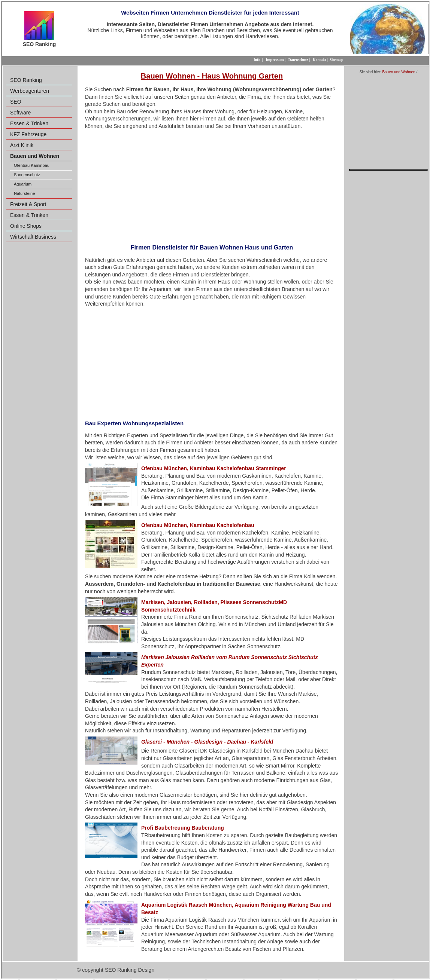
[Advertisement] (212, 184)
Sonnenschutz (27, 175)
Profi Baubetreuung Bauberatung (183, 828)
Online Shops (26, 226)
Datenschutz (298, 60)
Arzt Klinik (22, 145)
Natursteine (24, 193)
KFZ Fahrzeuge (28, 134)
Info (257, 60)
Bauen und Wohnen (399, 72)
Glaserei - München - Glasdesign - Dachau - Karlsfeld (207, 742)
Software (20, 113)
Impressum (275, 60)
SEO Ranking (26, 80)
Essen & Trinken (29, 123)
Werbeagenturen (30, 91)
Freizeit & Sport (28, 204)
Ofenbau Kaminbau (32, 165)
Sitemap (336, 60)
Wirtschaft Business (33, 237)
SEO (16, 102)
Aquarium (23, 184)
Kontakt (320, 60)
